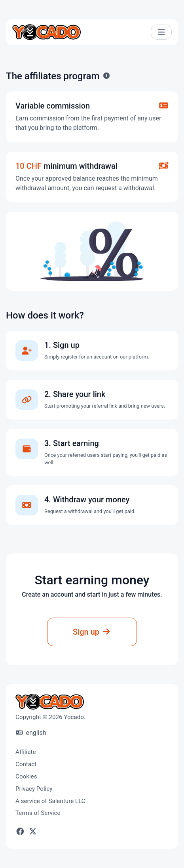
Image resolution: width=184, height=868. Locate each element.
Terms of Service (38, 813)
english (31, 733)
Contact (26, 764)
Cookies (26, 776)
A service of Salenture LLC (50, 801)
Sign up (92, 632)
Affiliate (26, 752)
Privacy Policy (34, 789)
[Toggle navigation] (161, 32)
